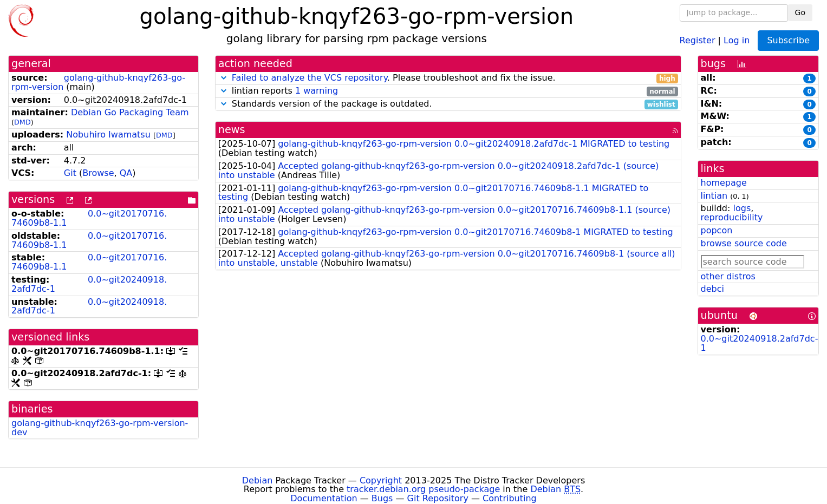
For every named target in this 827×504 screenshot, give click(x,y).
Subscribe (788, 40)
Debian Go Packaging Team (130, 112)
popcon (717, 230)
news (232, 130)
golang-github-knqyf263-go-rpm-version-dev (100, 428)
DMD (22, 122)
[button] (224, 78)
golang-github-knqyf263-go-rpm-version (98, 82)
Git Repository (438, 498)
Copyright (381, 480)
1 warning (317, 91)
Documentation (324, 498)
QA (126, 173)
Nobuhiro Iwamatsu (108, 135)
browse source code (744, 243)
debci (712, 289)
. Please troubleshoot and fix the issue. (448, 78)
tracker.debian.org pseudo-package (423, 489)
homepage (724, 183)
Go (800, 12)
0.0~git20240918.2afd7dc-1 (89, 284)
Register (698, 40)
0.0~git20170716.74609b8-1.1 (89, 218)
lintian (714, 196)
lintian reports (448, 91)
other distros (728, 276)
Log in (737, 40)
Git (70, 173)
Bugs (382, 498)
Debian (258, 480)
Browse (98, 173)
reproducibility (732, 217)
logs (742, 208)
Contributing (510, 498)
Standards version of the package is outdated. (448, 104)
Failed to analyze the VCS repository (310, 78)
